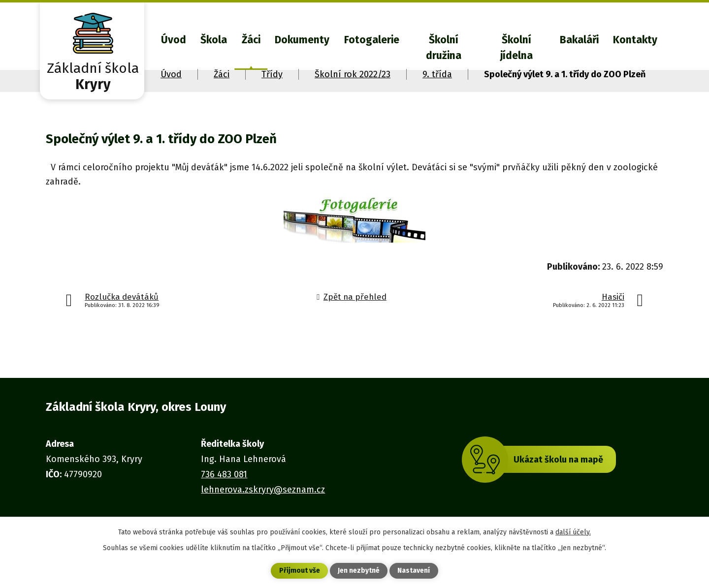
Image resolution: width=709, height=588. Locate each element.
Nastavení (414, 571)
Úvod (174, 40)
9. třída (437, 74)
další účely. (573, 532)
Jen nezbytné (359, 571)
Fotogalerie (372, 40)
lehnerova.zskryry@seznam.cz (263, 490)
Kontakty (635, 40)
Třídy (272, 74)
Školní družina (444, 48)
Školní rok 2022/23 (353, 74)
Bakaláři (579, 40)
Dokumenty (302, 40)
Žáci (251, 40)
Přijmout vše (300, 571)
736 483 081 (224, 474)
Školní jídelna (516, 48)
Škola (214, 40)
